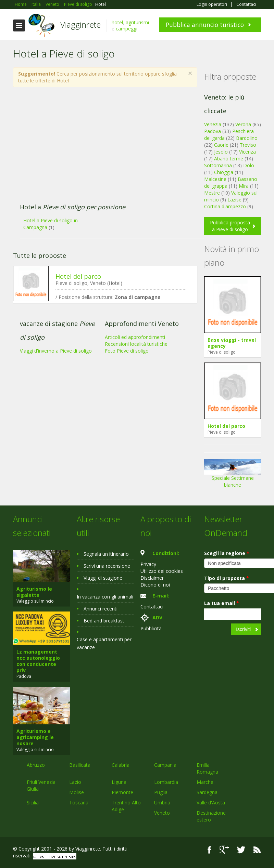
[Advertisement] (101, 149)
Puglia (161, 792)
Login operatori (212, 4)
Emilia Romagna (207, 768)
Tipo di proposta (227, 578)
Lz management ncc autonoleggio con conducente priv (38, 661)
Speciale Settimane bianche (233, 476)
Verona (243, 124)
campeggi (127, 29)
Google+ (224, 850)
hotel (117, 22)
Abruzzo (36, 765)
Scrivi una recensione (107, 566)
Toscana (79, 803)
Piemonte (122, 792)
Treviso (248, 145)
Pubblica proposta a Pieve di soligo (230, 226)
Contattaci (246, 4)
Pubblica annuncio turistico (205, 25)
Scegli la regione (227, 553)
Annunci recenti (101, 609)
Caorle (221, 145)
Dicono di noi (155, 585)
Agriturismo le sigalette (34, 592)
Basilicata (80, 765)
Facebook (209, 850)
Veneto (162, 813)
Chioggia (224, 172)
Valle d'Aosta (211, 803)
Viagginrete (80, 24)
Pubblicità (151, 628)
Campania (165, 765)
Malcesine (215, 179)
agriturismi (137, 22)
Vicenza (247, 152)
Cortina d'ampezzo (225, 206)
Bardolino (247, 138)
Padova (213, 131)
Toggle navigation (19, 25)
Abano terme (229, 159)
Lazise (234, 200)
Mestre (212, 193)
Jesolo (221, 152)
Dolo (249, 165)
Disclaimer (152, 578)
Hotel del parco (78, 276)
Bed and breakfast (104, 621)
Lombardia (166, 782)
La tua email (222, 603)
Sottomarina (218, 165)
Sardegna (207, 792)
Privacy (148, 564)
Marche (205, 782)
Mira (244, 186)
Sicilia (33, 803)
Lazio (75, 782)
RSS (257, 850)
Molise (77, 792)
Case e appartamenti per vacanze (104, 643)
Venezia (213, 124)
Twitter (241, 850)
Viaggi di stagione (103, 578)
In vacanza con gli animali (105, 597)
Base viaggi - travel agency (232, 343)
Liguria (119, 782)
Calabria (121, 765)
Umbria (162, 803)
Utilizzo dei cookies (162, 571)
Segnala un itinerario (106, 554)
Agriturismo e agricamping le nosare (35, 737)
